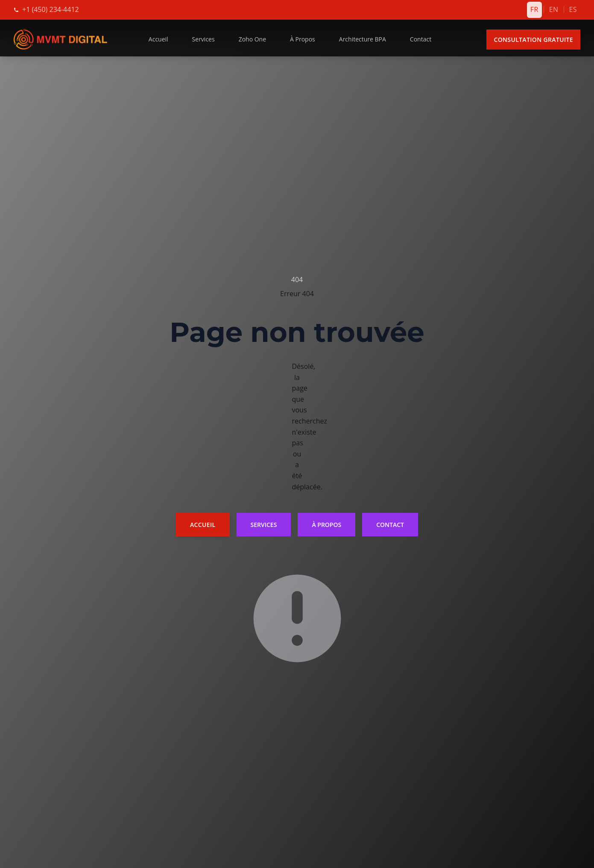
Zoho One (252, 39)
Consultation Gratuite (533, 40)
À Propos (303, 39)
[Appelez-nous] (51, 10)
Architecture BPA (363, 39)
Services (203, 39)
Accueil (158, 39)
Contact (421, 39)
